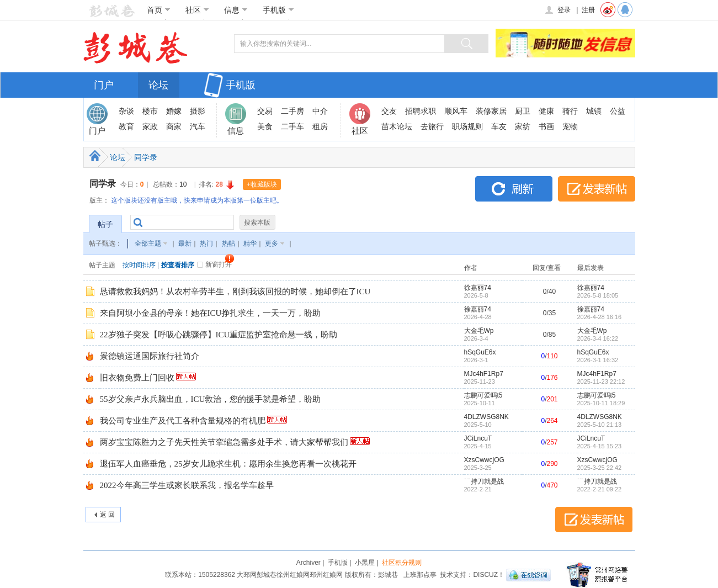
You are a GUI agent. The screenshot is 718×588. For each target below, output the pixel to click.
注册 (588, 10)
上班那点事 (420, 575)
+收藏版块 (262, 184)
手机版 (278, 10)
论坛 (158, 85)
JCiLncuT (478, 438)
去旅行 (432, 126)
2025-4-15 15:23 (600, 446)
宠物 (570, 126)
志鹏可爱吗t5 (483, 395)
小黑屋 (365, 563)
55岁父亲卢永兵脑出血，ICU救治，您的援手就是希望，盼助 (211, 399)
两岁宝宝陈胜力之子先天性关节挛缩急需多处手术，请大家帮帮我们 (224, 442)
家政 (150, 126)
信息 (236, 10)
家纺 (523, 126)
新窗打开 (219, 264)
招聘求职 (421, 111)
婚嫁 (174, 111)
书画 (546, 126)
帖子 (105, 224)
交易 (265, 111)
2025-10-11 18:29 (601, 403)
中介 (320, 111)
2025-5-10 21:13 (600, 425)
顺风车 (456, 111)
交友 (389, 111)
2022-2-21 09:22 (600, 489)
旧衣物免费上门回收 (137, 378)
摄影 (198, 111)
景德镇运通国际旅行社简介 (150, 356)
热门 (206, 243)
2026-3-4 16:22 (598, 338)
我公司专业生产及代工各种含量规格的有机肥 (183, 421)
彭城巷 (267, 575)
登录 (557, 10)
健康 (546, 111)
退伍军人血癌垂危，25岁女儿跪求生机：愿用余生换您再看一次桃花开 (228, 464)
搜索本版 (257, 223)
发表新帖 (597, 189)
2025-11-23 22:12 (601, 382)
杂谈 (126, 111)
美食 (265, 126)
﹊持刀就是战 (484, 481)
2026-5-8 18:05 (598, 295)
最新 (185, 243)
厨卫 (523, 111)
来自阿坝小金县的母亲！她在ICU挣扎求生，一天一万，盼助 (211, 313)
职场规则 (467, 126)
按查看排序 (178, 265)
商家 (174, 126)
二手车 (292, 126)
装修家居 (491, 111)
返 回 (107, 515)
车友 (499, 126)
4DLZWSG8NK (486, 417)
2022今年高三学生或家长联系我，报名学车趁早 (187, 485)
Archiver (309, 563)
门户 (104, 85)
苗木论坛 (397, 126)
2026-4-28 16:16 (600, 317)
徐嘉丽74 (478, 288)
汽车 (198, 126)
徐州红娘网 (293, 575)
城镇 (594, 111)
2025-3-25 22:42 (600, 468)
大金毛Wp (479, 331)
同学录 (146, 157)
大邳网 (247, 575)
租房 (320, 126)
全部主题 (148, 243)
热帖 (228, 243)
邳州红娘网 (326, 575)
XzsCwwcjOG (484, 460)
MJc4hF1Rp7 (484, 374)
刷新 (514, 189)
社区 (197, 10)
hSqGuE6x (480, 352)
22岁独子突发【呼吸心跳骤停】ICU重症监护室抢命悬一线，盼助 (219, 335)
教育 (126, 126)
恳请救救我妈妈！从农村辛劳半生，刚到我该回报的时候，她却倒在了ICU (235, 292)
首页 (159, 10)
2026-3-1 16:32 (598, 360)
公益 (618, 111)
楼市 (150, 111)
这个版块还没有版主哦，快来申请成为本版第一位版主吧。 (197, 200)
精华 (250, 243)
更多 (272, 243)
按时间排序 (139, 265)
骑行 (570, 111)
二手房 (292, 111)
